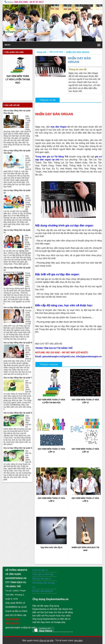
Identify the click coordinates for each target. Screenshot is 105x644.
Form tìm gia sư (40, 570)
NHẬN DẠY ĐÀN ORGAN (78, 52)
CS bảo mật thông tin (43, 591)
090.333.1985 (21, 2)
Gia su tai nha (56, 52)
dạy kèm (79, 641)
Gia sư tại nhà (46, 641)
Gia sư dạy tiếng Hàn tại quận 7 (18, 378)
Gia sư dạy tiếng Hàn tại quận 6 (18, 413)
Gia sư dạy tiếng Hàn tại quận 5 (18, 448)
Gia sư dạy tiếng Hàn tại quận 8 (18, 343)
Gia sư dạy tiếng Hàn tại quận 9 (18, 307)
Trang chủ (41, 52)
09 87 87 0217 (37, 2)
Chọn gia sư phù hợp (43, 574)
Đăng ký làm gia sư (42, 579)
